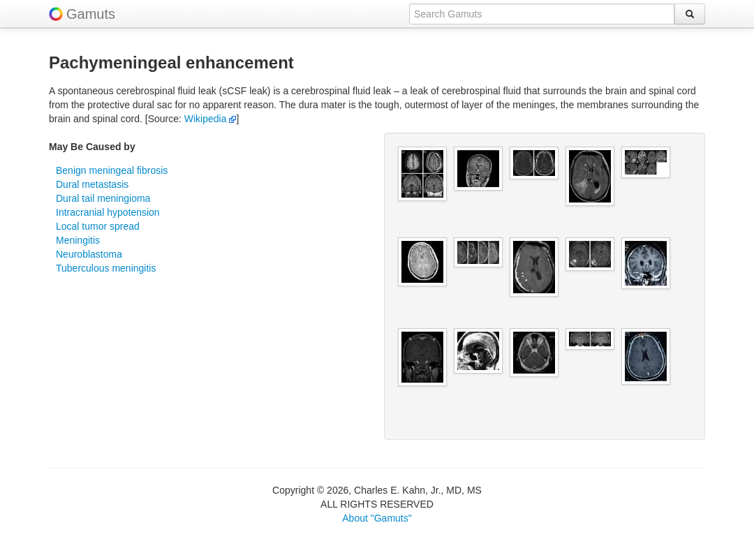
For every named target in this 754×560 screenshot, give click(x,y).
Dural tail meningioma (103, 198)
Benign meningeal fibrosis (112, 170)
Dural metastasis (92, 184)
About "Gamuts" (377, 518)
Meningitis (78, 240)
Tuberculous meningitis (106, 268)
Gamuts (91, 14)
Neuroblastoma (89, 254)
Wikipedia (210, 119)
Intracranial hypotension (108, 212)
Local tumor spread (98, 226)
